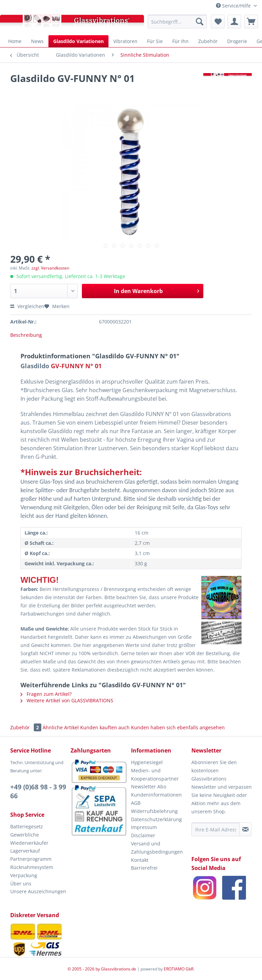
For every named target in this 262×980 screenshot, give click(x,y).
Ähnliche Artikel (61, 727)
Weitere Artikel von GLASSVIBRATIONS (67, 700)
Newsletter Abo (149, 786)
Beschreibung (26, 335)
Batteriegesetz (27, 826)
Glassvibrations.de (119, 969)
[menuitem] (177, 22)
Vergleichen (27, 306)
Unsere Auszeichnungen (38, 891)
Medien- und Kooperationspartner (155, 775)
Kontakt (140, 860)
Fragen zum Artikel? (46, 694)
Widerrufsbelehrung (154, 811)
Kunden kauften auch (105, 727)
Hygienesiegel (147, 762)
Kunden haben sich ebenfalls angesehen (178, 727)
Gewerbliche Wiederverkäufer (29, 839)
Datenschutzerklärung (156, 819)
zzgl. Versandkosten (50, 268)
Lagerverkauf (25, 851)
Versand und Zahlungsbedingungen (157, 848)
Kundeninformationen (156, 795)
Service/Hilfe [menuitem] (234, 6)
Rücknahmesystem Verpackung (32, 871)
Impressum (144, 827)
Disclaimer (143, 835)
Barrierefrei (144, 868)
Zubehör (26, 727)
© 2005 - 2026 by (84, 969)
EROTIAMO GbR (179, 969)
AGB (136, 803)
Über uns (21, 884)
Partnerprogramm (31, 859)
